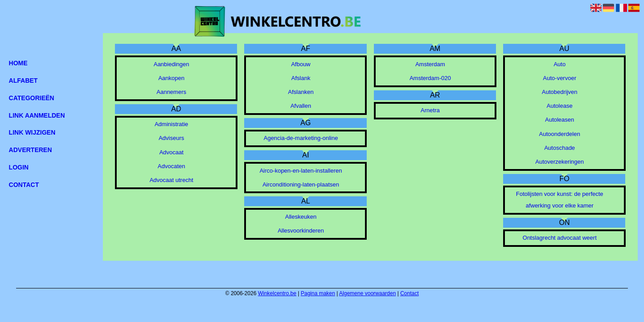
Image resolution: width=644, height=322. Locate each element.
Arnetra (430, 110)
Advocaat (171, 152)
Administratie (172, 124)
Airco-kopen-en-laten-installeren (301, 171)
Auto (560, 64)
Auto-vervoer (559, 78)
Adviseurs (172, 138)
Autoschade (560, 148)
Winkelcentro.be (277, 293)
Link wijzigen (32, 132)
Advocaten (172, 166)
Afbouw (301, 64)
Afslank (301, 78)
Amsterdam (430, 64)
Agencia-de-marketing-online (301, 138)
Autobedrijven (560, 92)
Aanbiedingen (171, 64)
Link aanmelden (37, 115)
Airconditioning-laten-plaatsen (301, 184)
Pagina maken (318, 293)
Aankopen (172, 78)
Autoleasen (560, 120)
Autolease (559, 106)
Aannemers (171, 92)
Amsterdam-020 (430, 78)
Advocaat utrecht (171, 180)
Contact (409, 293)
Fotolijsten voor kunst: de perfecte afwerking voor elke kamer (560, 200)
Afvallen (301, 106)
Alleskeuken (301, 217)
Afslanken (301, 92)
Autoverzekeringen (559, 162)
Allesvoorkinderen (301, 231)
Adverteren (30, 150)
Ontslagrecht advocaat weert (560, 238)
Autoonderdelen (559, 134)
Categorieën (32, 98)
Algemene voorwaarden (367, 293)
